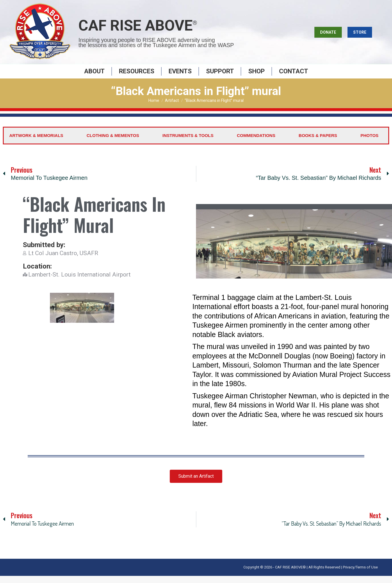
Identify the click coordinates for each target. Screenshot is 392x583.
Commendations (256, 143)
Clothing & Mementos (113, 143)
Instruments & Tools (188, 143)
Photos (369, 143)
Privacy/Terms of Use (360, 574)
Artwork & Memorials (36, 143)
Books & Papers (318, 143)
